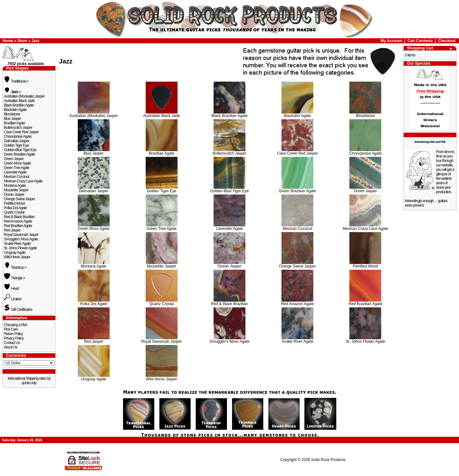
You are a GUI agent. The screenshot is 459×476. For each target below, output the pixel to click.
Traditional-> (16, 81)
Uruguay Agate (15, 253)
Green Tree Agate (17, 168)
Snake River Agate (17, 244)
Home (8, 41)
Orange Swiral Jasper (19, 199)
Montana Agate (15, 186)
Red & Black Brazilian (19, 217)
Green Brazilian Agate (19, 154)
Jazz (35, 41)
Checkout (447, 41)
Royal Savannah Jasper (21, 235)
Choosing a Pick (15, 325)
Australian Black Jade (19, 101)
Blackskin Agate (15, 110)
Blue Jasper (12, 119)
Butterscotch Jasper (18, 128)
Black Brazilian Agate (19, 105)
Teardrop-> (15, 267)
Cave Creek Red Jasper (21, 132)
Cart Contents (420, 41)
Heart (11, 289)
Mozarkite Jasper (16, 190)
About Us (11, 347)
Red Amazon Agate (18, 221)
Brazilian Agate (15, 123)
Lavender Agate (15, 172)
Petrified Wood (14, 203)
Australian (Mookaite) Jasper (24, 96)
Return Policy (13, 334)
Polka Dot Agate (15, 208)
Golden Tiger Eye (16, 145)
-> (12, 92)
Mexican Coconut (16, 177)
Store (22, 41)
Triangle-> (15, 278)
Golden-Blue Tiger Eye (20, 150)
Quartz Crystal (14, 212)
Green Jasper (14, 159)
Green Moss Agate (17, 163)
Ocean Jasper (14, 194)
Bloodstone (12, 114)
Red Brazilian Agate (18, 226)
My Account (391, 41)
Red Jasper (12, 230)
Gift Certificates (18, 310)
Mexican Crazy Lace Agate (23, 181)
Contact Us (12, 343)
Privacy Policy (14, 338)
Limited (13, 299)
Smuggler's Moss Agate (21, 239)
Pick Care (11, 329)
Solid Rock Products (328, 460)
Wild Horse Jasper (17, 257)
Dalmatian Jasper (16, 141)
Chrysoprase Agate (18, 136)
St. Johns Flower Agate (20, 248)
